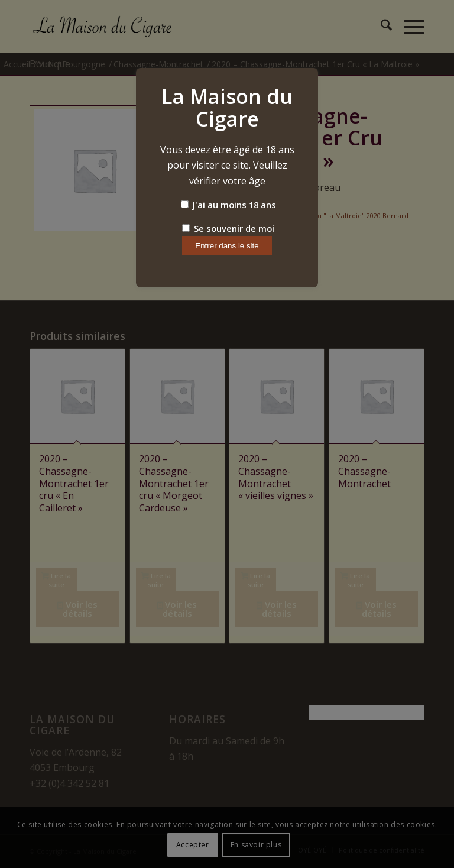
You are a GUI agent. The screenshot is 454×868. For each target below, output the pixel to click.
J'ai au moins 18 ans (228, 205)
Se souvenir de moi (228, 228)
